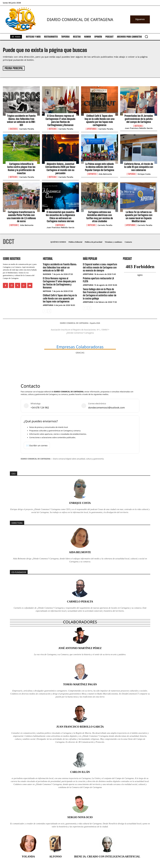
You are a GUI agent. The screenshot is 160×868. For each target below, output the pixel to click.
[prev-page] (45, 311)
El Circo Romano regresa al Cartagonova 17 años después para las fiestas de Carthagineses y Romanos (60, 120)
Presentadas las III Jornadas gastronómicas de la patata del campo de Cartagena (139, 118)
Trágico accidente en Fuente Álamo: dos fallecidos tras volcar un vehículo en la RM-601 (21, 120)
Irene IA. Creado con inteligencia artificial (107, 856)
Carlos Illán (80, 772)
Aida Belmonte (105, 174)
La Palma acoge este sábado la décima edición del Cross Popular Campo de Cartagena (100, 167)
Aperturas (92, 129)
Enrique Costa (144, 174)
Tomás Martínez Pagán (80, 684)
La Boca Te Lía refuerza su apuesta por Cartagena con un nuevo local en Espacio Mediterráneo (139, 216)
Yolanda (28, 856)
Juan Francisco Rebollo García (139, 128)
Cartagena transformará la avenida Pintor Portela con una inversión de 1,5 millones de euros (21, 216)
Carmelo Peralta (27, 129)
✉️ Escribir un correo (37, 445)
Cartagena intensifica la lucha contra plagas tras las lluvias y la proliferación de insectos (21, 168)
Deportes (92, 174)
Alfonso (56, 856)
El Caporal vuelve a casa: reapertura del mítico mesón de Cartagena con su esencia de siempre (100, 267)
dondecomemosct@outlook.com (107, 407)
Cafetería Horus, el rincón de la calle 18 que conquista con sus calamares (139, 167)
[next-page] (49, 311)
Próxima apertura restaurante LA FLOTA (98, 280)
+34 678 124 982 (40, 407)
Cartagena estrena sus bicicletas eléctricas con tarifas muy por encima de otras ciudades (100, 216)
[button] (146, 37)
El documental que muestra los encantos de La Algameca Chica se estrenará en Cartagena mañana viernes (61, 216)
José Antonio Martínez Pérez (80, 648)
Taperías (132, 174)
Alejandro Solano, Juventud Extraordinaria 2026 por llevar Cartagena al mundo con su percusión (61, 168)
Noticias (52, 129)
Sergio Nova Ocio (80, 817)
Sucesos (13, 129)
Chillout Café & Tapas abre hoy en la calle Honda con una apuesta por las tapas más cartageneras (100, 120)
